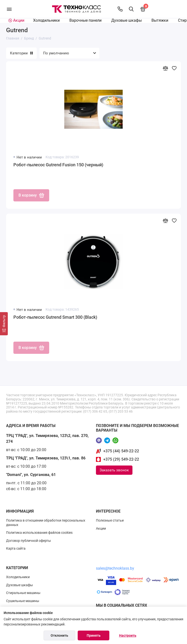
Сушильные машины (23, 601)
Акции (101, 528)
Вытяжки (160, 20)
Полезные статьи (110, 520)
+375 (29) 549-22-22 (121, 459)
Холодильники (46, 20)
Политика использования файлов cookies (39, 533)
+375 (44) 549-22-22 (121, 451)
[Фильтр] (4, 324)
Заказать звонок (114, 470)
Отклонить (59, 635)
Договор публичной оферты (28, 541)
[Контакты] (120, 9)
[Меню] (9, 9)
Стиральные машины (23, 593)
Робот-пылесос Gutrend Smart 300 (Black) (55, 317)
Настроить (128, 635)
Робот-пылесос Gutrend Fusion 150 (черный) (58, 165)
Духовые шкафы (126, 20)
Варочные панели (85, 20)
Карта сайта (16, 548)
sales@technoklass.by (115, 568)
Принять (94, 635)
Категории (21, 53)
